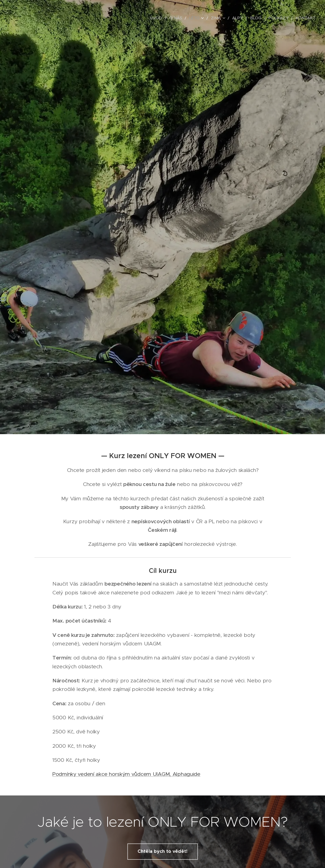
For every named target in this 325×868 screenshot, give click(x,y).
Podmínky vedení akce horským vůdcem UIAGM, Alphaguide (126, 774)
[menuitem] (167, 18)
